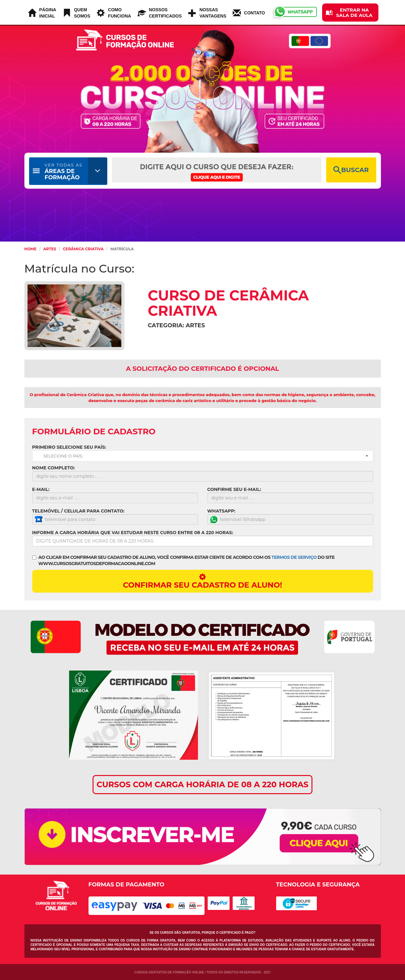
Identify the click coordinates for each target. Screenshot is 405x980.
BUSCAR (351, 170)
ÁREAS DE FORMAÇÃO (64, 172)
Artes (50, 249)
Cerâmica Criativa (83, 249)
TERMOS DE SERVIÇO (294, 557)
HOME (30, 249)
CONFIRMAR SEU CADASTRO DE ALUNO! (203, 581)
